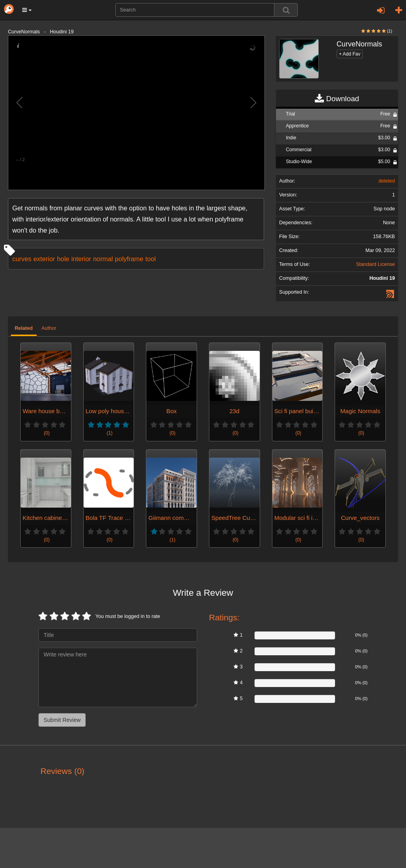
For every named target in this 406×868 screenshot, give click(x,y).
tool (151, 259)
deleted (387, 181)
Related (24, 328)
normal (103, 259)
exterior (44, 259)
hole (63, 259)
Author (49, 328)
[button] (27, 10)
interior (81, 259)
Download (337, 99)
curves (22, 259)
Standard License (375, 264)
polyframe (129, 259)
